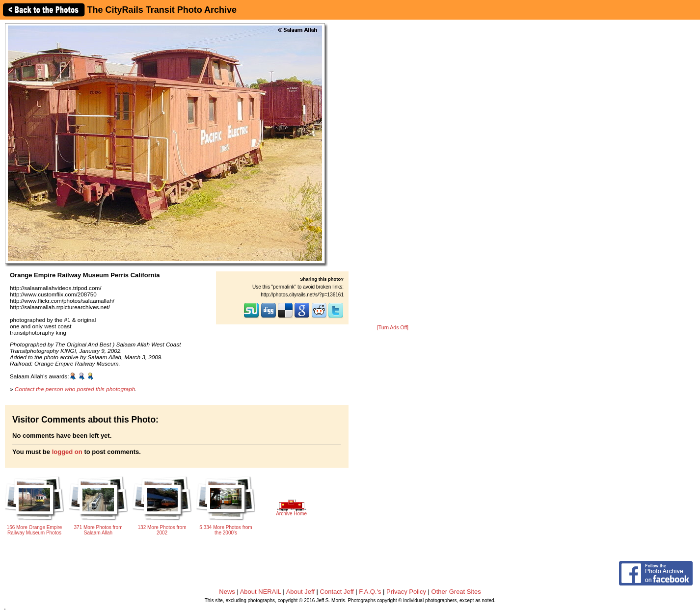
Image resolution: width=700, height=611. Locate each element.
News (227, 592)
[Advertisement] (393, 173)
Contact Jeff (337, 592)
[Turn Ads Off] (393, 328)
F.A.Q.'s (370, 592)
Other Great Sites (456, 592)
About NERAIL (261, 592)
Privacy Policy (406, 592)
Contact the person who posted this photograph (75, 389)
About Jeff (300, 592)
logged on (67, 452)
